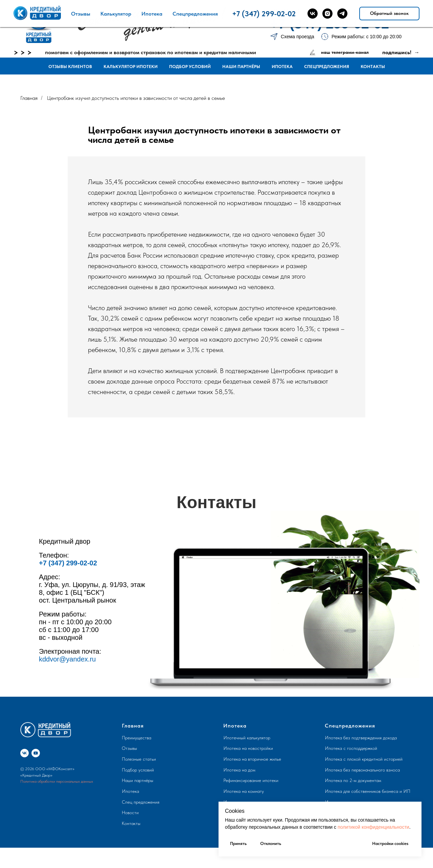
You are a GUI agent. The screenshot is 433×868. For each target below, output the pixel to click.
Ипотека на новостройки (248, 748)
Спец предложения (141, 802)
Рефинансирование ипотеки (251, 780)
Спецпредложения (327, 67)
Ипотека (282, 67)
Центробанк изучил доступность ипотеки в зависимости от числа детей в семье (136, 98)
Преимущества (136, 738)
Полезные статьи (139, 759)
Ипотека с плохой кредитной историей (364, 759)
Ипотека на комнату (244, 791)
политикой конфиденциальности (373, 827)
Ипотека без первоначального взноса (362, 770)
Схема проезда (298, 37)
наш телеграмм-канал (345, 52)
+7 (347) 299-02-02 (329, 24)
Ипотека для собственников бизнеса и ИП (368, 791)
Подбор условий (190, 67)
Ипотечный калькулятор (247, 738)
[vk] (25, 753)
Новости (130, 812)
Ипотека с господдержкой (351, 748)
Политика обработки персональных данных (57, 781)
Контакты (373, 67)
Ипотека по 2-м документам (353, 780)
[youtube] (36, 753)
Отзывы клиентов (70, 67)
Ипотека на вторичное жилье (252, 759)
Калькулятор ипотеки (131, 67)
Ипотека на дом (239, 770)
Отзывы (129, 748)
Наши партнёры (241, 67)
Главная (29, 98)
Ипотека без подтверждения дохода (361, 738)
